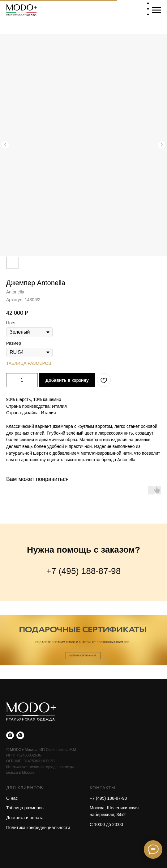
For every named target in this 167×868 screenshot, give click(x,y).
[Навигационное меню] (156, 10)
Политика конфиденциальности (38, 828)
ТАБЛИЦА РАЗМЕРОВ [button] (29, 363)
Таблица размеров (25, 808)
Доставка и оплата (25, 818)
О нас (12, 798)
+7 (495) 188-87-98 (84, 571)
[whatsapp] (20, 735)
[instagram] (10, 735)
